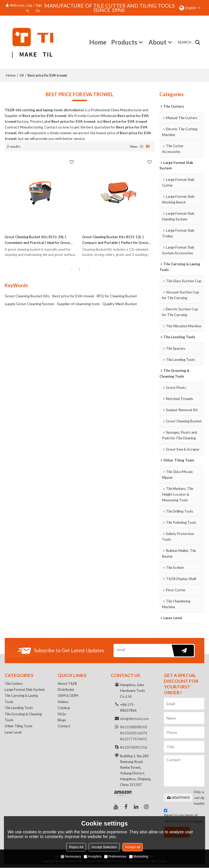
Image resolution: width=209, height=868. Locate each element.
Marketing (139, 856)
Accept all (133, 847)
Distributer (66, 690)
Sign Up (39, 8)
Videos (63, 703)
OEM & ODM (68, 696)
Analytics (93, 856)
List (141, 146)
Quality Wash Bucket (120, 303)
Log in (29, 8)
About (157, 42)
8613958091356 (134, 747)
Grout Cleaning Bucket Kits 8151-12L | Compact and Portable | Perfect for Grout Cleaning (115, 239)
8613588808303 (134, 727)
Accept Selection (104, 847)
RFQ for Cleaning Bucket (117, 295)
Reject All (76, 847)
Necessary (71, 856)
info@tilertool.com (135, 719)
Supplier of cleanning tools (78, 303)
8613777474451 (134, 738)
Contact (64, 728)
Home (98, 42)
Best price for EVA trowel (73, 295)
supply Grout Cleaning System (29, 303)
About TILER (68, 684)
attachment (178, 798)
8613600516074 (134, 733)
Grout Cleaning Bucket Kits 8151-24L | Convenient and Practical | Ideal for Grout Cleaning (37, 239)
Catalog (64, 709)
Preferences (115, 856)
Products (124, 42)
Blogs (62, 721)
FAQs (62, 715)
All (22, 74)
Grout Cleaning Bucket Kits (27, 295)
